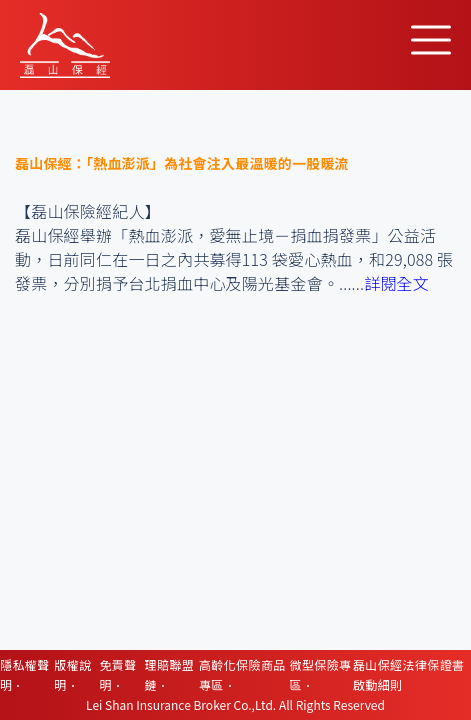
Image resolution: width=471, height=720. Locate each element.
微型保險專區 (321, 674)
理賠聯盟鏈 (170, 674)
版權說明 (72, 674)
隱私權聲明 (25, 674)
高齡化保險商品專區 (242, 674)
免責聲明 (117, 674)
